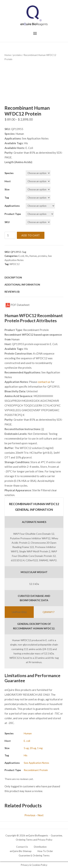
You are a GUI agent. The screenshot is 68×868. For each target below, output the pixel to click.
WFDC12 (15, 264)
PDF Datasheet (18, 305)
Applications (12, 206)
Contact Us (22, 847)
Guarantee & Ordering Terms (34, 855)
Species (9, 173)
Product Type (13, 214)
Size (7, 189)
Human (33, 256)
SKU (7, 222)
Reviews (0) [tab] (12, 292)
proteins (17, 55)
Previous (30, 815)
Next (41, 815)
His (27, 256)
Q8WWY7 (49, 612)
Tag (7, 198)
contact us (44, 382)
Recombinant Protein (36, 770)
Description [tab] (13, 277)
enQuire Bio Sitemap (21, 851)
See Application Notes (36, 763)
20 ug (33, 748)
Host (8, 181)
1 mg (40, 748)
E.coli (21, 256)
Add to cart (31, 235)
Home (8, 55)
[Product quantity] (10, 235)
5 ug (26, 748)
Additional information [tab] (22, 285)
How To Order (45, 851)
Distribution (40, 847)
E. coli (27, 741)
